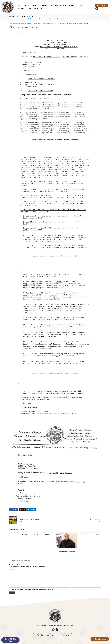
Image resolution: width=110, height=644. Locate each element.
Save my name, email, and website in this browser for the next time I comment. (32, 589)
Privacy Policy (38, 634)
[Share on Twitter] (23, 509)
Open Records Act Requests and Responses (67, 23)
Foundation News (26, 23)
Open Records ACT (51, 23)
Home (20, 5)
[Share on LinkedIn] (32, 509)
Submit (12, 593)
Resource (73, 5)
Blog (29, 8)
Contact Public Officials (10, 640)
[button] (97, 8)
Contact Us (38, 8)
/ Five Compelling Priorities (68, 634)
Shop (82, 5)
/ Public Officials (48, 634)
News (36, 5)
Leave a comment (84, 23)
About (27, 5)
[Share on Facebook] (14, 509)
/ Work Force (56, 634)
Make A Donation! (100, 639)
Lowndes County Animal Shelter (54, 5)
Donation (21, 8)
